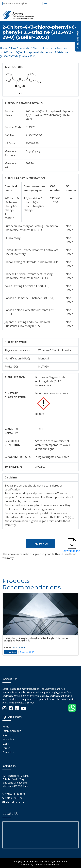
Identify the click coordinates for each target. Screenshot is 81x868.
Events (6, 744)
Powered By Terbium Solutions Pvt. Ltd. (40, 865)
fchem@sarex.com (14, 802)
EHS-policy (8, 739)
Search (47, 3)
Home (4, 48)
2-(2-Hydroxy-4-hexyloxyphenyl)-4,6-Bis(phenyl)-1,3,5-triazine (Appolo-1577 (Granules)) (36, 640)
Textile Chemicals (12, 731)
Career (6, 748)
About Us (7, 735)
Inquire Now (40, 544)
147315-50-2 (19, 648)
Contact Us (8, 752)
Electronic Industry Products (50, 48)
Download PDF (27, 652)
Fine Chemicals (20, 48)
